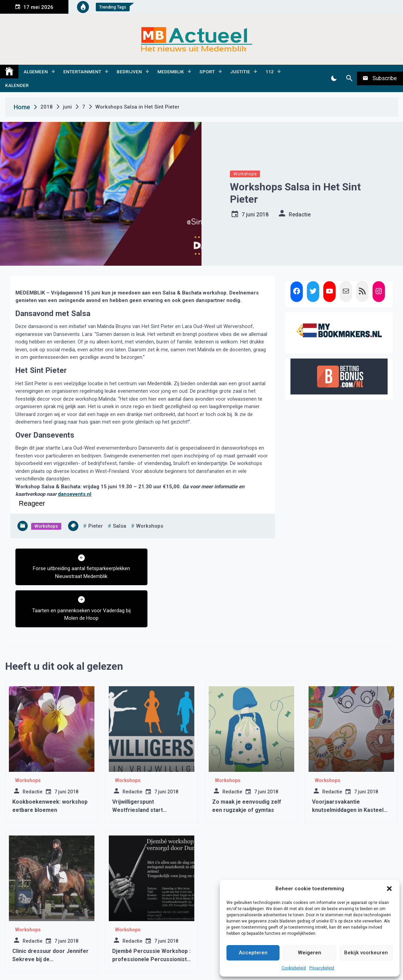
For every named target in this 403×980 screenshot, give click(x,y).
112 (270, 72)
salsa (120, 526)
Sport (207, 72)
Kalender (17, 85)
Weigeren (310, 953)
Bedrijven (129, 72)
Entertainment (82, 72)
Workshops (245, 174)
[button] (389, 889)
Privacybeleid (322, 968)
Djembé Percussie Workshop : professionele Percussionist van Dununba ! (151, 917)
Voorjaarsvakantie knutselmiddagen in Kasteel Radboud (348, 768)
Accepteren (253, 953)
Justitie (240, 72)
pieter (96, 526)
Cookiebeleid (294, 968)
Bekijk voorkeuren (366, 953)
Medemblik (171, 72)
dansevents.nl (75, 494)
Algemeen (36, 72)
